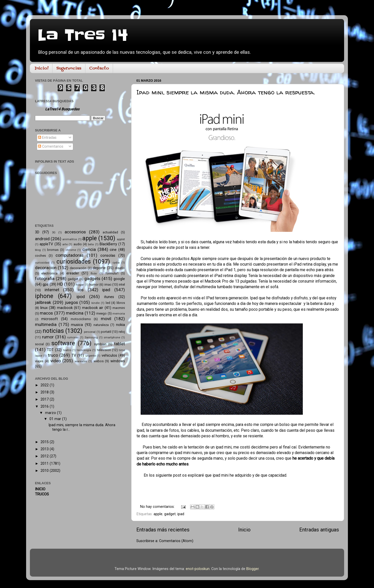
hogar (80, 285)
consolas (108, 256)
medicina (75, 313)
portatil (106, 332)
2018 (45, 392)
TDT (50, 350)
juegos (71, 302)
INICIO (40, 489)
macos (46, 313)
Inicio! (42, 68)
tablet (119, 344)
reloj (122, 332)
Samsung (91, 337)
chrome (71, 250)
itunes (109, 297)
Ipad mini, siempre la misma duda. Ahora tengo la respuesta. (226, 92)
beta (91, 244)
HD (60, 284)
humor (94, 284)
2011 (45, 464)
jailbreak (43, 302)
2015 (45, 442)
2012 (45, 456)
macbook (65, 308)
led (108, 303)
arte (65, 244)
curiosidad (42, 263)
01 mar (56, 419)
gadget (170, 514)
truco (53, 355)
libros (121, 303)
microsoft (50, 319)
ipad (181, 514)
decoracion (46, 268)
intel (122, 284)
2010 (45, 471)
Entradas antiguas (319, 530)
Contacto (99, 68)
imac (108, 284)
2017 (45, 399)
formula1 (112, 273)
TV (74, 356)
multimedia (46, 324)
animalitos (70, 239)
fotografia (45, 279)
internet (52, 290)
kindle (96, 303)
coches (40, 256)
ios (81, 290)
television (104, 350)
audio (78, 244)
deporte (99, 268)
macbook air (93, 308)
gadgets (92, 279)
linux (44, 308)
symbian (100, 344)
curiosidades (74, 262)
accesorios (75, 232)
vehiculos (109, 356)
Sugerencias (69, 68)
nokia (120, 325)
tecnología (84, 350)
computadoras (70, 255)
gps (45, 284)
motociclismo (81, 319)
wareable (81, 361)
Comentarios (51, 146)
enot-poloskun (198, 569)
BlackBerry (108, 244)
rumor (48, 337)
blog (38, 250)
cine (113, 250)
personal (90, 332)
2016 (45, 407)
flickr (94, 273)
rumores (73, 337)
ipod (81, 297)
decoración (78, 268)
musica (77, 325)
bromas (53, 250)
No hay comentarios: (158, 507)
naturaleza (101, 325)
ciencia (89, 249)
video (56, 361)
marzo (51, 413)
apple (158, 514)
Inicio (244, 530)
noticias (53, 331)
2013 (45, 449)
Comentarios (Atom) (176, 541)
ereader (73, 273)
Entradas (47, 138)
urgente (91, 356)
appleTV (46, 244)
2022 (45, 385)
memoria (119, 314)
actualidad (110, 232)
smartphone (112, 337)
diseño (120, 268)
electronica (49, 273)
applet (121, 239)
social (39, 344)
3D (37, 232)
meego (101, 313)
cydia (116, 263)
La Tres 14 (83, 36)
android (42, 239)
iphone (44, 296)
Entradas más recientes (163, 530)
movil (106, 319)
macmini (119, 308)
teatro (67, 350)
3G (54, 232)
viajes (39, 361)
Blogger (253, 569)
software (63, 343)
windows (118, 361)
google (119, 279)
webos (99, 361)
